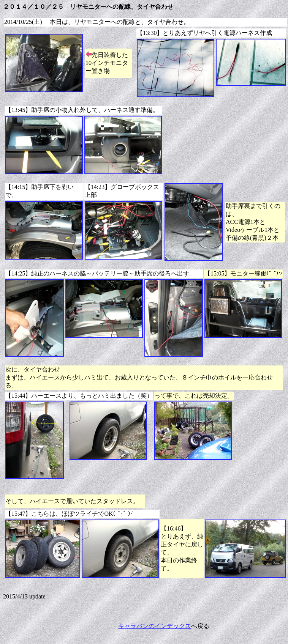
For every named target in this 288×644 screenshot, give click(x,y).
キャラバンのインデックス (155, 626)
